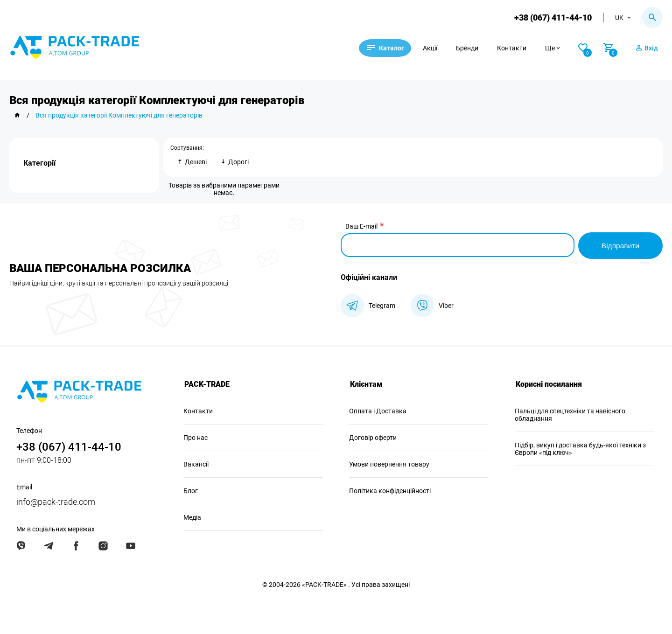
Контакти (517, 48)
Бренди (473, 48)
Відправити (620, 245)
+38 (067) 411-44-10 (553, 17)
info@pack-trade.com (56, 501)
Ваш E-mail (361, 226)
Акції (436, 48)
